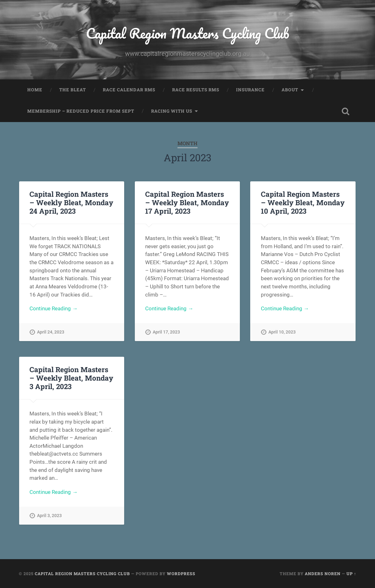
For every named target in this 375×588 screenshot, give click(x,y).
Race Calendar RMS (129, 90)
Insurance (250, 90)
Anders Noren (323, 574)
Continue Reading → (53, 308)
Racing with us (172, 111)
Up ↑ (351, 574)
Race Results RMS (196, 90)
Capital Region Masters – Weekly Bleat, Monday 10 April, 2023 (303, 202)
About (290, 90)
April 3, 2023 (49, 516)
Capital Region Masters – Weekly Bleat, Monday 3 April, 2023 (71, 378)
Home (35, 90)
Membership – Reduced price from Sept (81, 111)
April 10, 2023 (282, 332)
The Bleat (73, 90)
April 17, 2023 (166, 332)
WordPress (181, 574)
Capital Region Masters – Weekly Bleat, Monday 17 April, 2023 (187, 202)
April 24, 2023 (51, 332)
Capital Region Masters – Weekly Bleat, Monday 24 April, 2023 (71, 202)
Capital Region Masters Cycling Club (187, 33)
